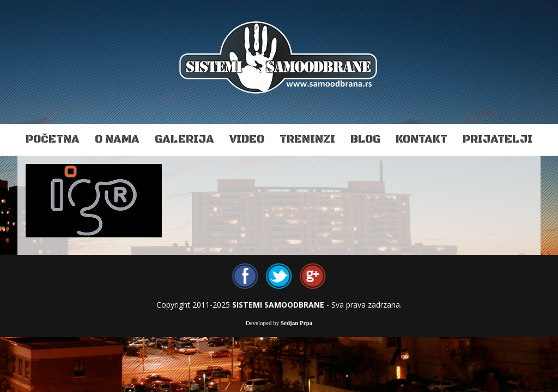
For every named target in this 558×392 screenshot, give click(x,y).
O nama (117, 140)
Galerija (184, 140)
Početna (53, 140)
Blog (365, 140)
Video (247, 140)
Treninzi (307, 140)
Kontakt (421, 140)
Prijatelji (498, 140)
